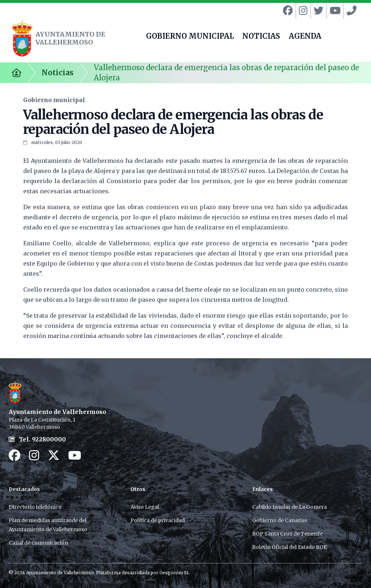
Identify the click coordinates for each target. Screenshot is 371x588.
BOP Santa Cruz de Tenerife (287, 534)
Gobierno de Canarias (280, 520)
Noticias (58, 73)
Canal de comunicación (38, 543)
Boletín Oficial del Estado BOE (289, 547)
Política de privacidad (158, 520)
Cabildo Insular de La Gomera (289, 507)
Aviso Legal (145, 507)
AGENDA (305, 37)
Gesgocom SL (174, 573)
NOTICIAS (261, 37)
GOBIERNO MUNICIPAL (190, 37)
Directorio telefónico (35, 507)
